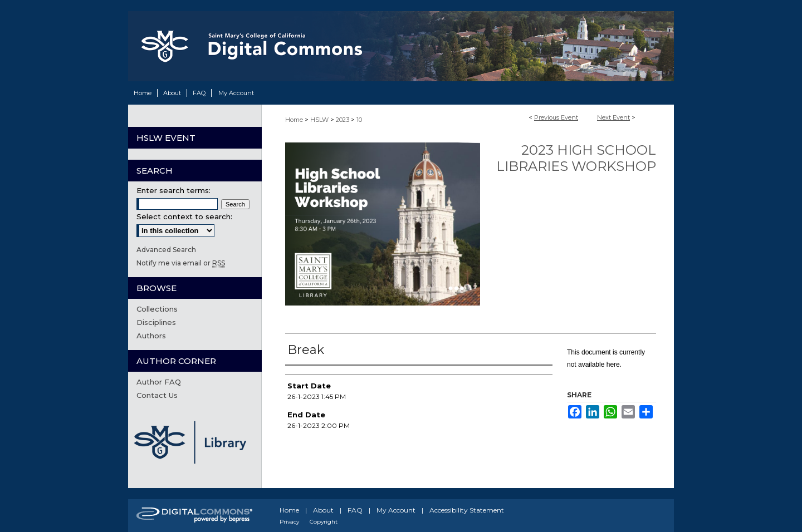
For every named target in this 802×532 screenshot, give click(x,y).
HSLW (320, 120)
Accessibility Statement (467, 510)
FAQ (355, 510)
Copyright (324, 522)
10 (359, 120)
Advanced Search (166, 250)
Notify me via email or (181, 263)
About (323, 510)
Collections (157, 309)
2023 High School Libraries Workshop (576, 158)
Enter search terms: (173, 190)
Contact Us (157, 395)
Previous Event (556, 117)
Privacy (289, 522)
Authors (151, 336)
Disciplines (156, 322)
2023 (343, 120)
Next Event (613, 117)
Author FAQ (159, 382)
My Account (396, 510)
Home (294, 120)
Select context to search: (184, 216)
